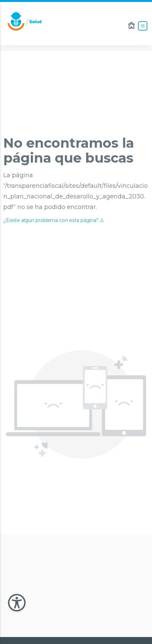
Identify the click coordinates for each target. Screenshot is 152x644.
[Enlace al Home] (132, 26)
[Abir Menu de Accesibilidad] (17, 603)
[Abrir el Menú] (143, 26)
